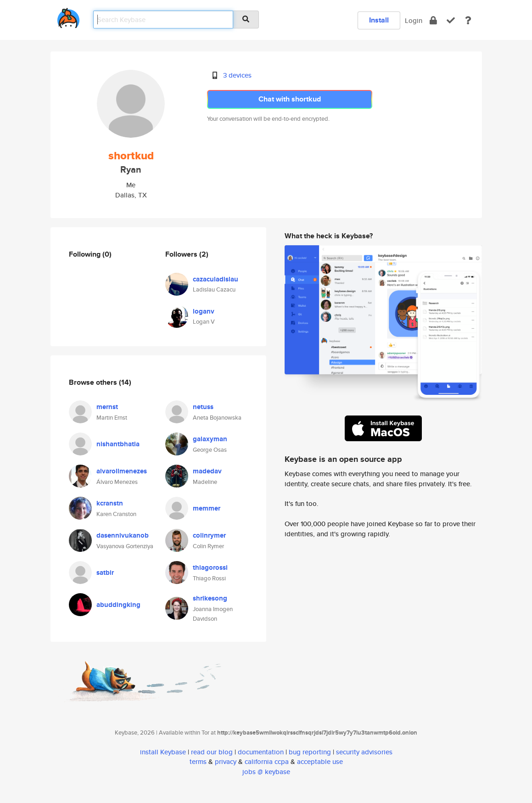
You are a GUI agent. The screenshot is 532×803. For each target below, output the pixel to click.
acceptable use (320, 761)
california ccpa (267, 761)
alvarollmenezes (122, 471)
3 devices (237, 75)
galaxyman (210, 439)
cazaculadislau (216, 279)
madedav (207, 471)
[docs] (468, 20)
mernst (107, 407)
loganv (204, 311)
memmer (207, 508)
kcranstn (110, 503)
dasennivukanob (123, 535)
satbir (105, 573)
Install (379, 20)
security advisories (364, 752)
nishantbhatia (118, 444)
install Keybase (163, 752)
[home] (68, 16)
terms (198, 761)
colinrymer (209, 535)
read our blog (212, 752)
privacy (226, 761)
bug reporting (310, 752)
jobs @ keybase (266, 772)
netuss (203, 407)
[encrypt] (433, 20)
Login (414, 20)
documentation (261, 752)
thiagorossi (210, 567)
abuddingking (118, 605)
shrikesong (210, 598)
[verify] (451, 20)
